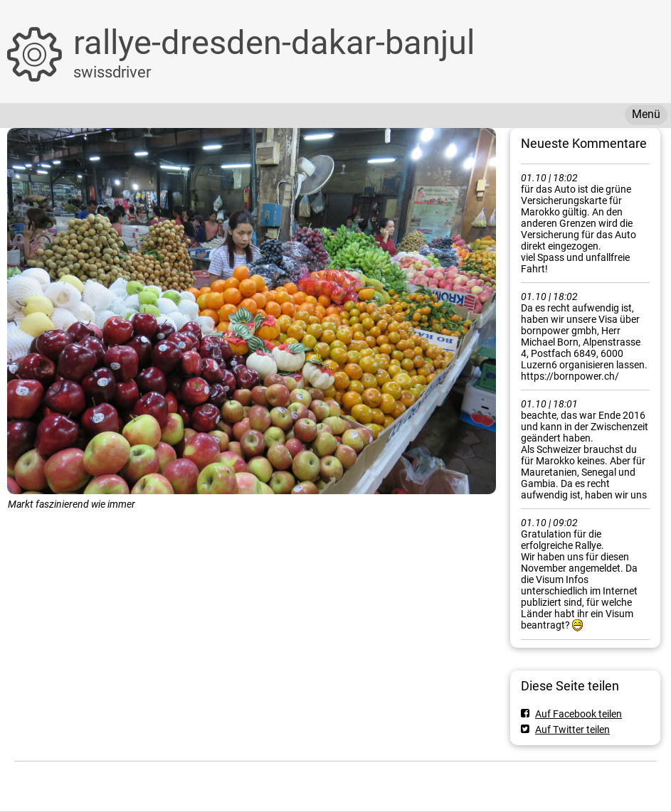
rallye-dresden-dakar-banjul (274, 42)
